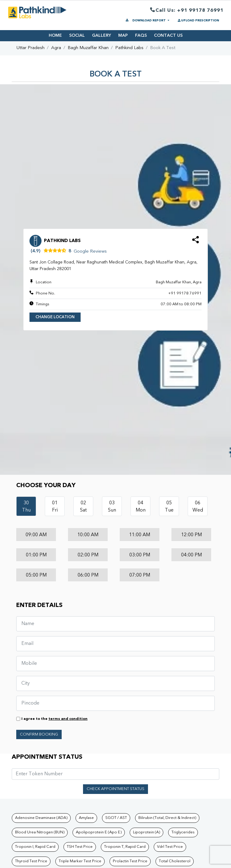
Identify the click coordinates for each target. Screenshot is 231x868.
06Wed (198, 507)
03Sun (112, 507)
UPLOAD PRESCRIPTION (198, 20)
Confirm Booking (39, 734)
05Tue (169, 507)
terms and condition (68, 719)
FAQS (141, 36)
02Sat (83, 507)
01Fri (55, 507)
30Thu (26, 507)
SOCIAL (77, 36)
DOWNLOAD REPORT (146, 20)
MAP (123, 36)
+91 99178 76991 (185, 293)
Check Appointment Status (115, 789)
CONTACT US (168, 36)
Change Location (55, 317)
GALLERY (102, 36)
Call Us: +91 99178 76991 (187, 11)
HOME (55, 36)
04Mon (141, 507)
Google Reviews (90, 252)
